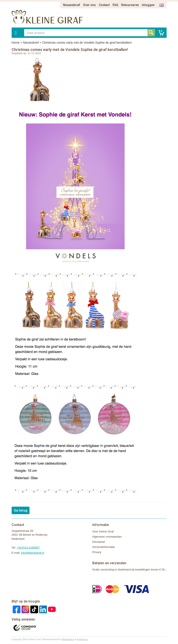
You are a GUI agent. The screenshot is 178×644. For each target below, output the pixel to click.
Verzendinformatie (104, 547)
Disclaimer (99, 542)
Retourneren (130, 5)
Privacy (97, 552)
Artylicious (82, 639)
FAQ (115, 5)
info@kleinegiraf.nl (33, 553)
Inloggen (148, 5)
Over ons (89, 5)
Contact (104, 5)
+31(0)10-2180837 (28, 548)
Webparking (68, 639)
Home (16, 43)
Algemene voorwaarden (107, 537)
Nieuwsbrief (72, 5)
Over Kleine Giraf (103, 531)
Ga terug (21, 510)
